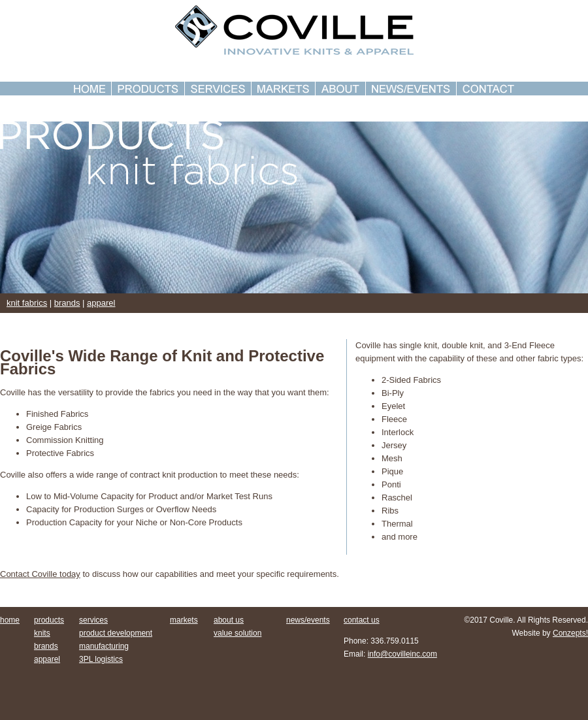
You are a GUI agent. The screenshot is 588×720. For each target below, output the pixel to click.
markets (184, 620)
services (93, 620)
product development (116, 633)
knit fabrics (27, 303)
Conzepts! (570, 633)
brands (67, 303)
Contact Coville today (40, 574)
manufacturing (104, 646)
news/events (308, 620)
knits (42, 633)
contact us (362, 620)
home (10, 620)
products (49, 620)
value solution (237, 633)
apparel (101, 303)
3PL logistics (101, 659)
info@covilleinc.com (402, 654)
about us (229, 620)
